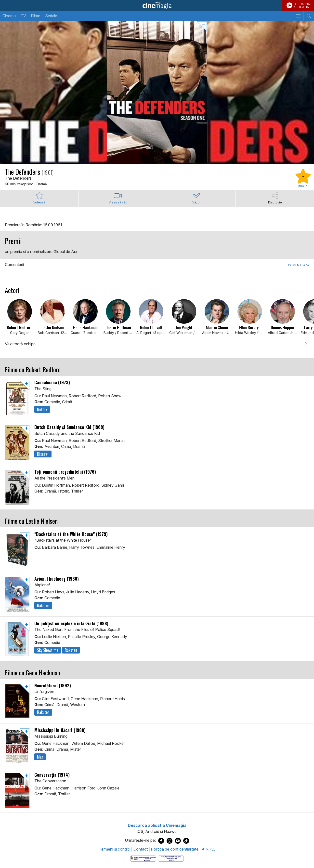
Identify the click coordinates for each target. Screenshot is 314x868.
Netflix (42, 409)
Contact (141, 849)
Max (40, 757)
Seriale (51, 16)
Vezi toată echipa (20, 344)
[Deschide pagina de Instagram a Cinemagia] (170, 841)
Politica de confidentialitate (175, 849)
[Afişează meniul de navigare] (298, 16)
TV (23, 16)
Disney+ (43, 454)
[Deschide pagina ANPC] (143, 858)
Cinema (9, 16)
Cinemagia (157, 5)
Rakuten (43, 605)
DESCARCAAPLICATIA (302, 6)
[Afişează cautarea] (309, 16)
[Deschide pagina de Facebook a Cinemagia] (161, 841)
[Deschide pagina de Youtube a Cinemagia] (178, 841)
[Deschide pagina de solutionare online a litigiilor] (171, 858)
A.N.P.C (209, 849)
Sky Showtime (48, 650)
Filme (36, 16)
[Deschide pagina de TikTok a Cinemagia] (186, 841)
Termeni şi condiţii (115, 849)
